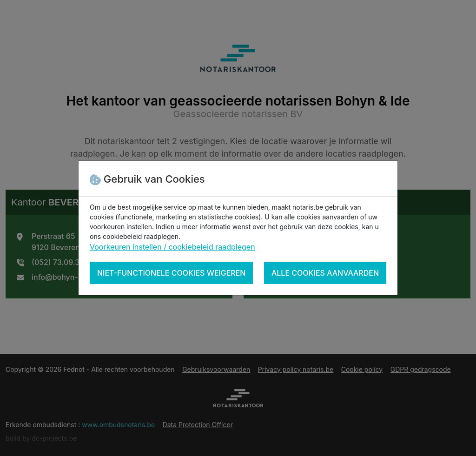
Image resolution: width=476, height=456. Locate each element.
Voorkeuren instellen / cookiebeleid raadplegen (172, 247)
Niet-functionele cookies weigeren (171, 273)
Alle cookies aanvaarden (325, 273)
